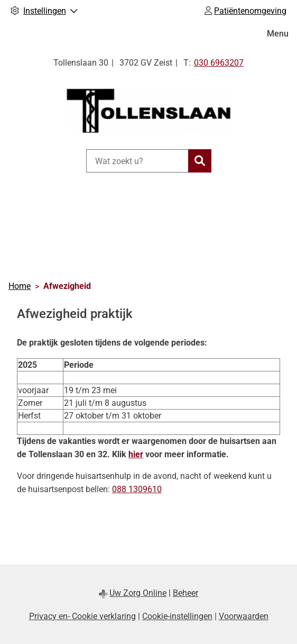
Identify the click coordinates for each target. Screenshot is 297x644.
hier (136, 454)
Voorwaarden (244, 616)
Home (20, 286)
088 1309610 (137, 489)
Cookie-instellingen (177, 616)
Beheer (185, 593)
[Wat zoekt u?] (137, 161)
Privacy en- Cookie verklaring (82, 616)
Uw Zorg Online (138, 593)
